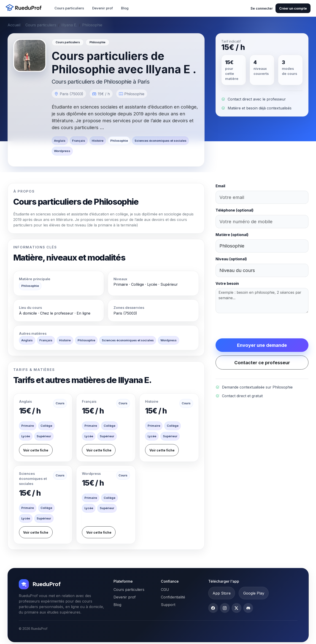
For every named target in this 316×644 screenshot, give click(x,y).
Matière (232, 235)
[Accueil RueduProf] (25, 8)
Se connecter (262, 8)
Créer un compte (293, 8)
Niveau (231, 259)
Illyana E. (69, 25)
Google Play (254, 593)
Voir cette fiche (36, 450)
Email (220, 186)
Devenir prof (103, 8)
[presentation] (250, 326)
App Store (222, 593)
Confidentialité (173, 597)
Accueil (14, 25)
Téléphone (235, 210)
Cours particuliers (69, 8)
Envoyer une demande (262, 345)
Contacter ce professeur (262, 363)
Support (168, 605)
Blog (125, 8)
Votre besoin (227, 283)
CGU (165, 590)
